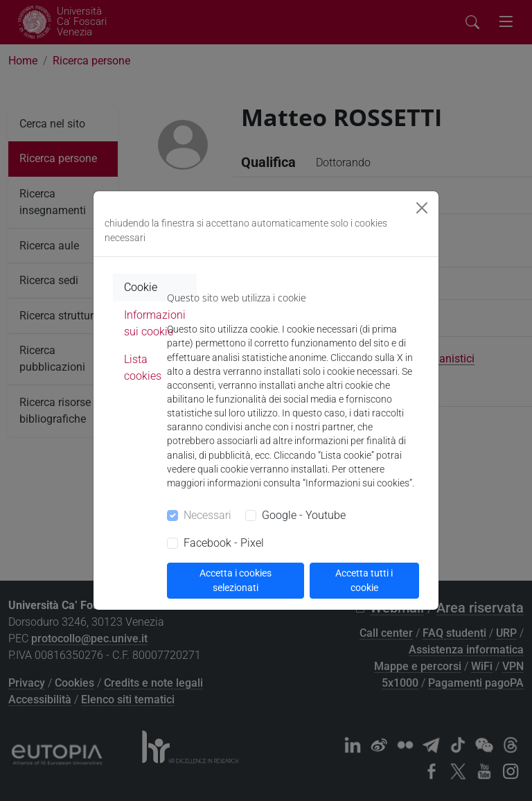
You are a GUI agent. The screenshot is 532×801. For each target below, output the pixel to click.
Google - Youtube (304, 515)
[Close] (422, 208)
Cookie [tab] (141, 287)
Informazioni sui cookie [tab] (155, 323)
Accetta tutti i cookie (364, 580)
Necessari (207, 515)
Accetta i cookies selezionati (236, 580)
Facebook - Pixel (224, 543)
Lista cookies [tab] (143, 368)
